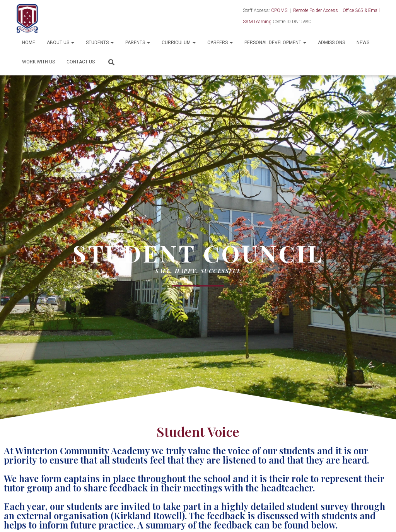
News (363, 43)
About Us (61, 43)
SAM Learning (257, 22)
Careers (220, 43)
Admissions (331, 43)
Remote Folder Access (316, 10)
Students (100, 43)
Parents (138, 43)
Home (29, 43)
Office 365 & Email (361, 10)
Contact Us (81, 62)
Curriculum (179, 43)
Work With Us (38, 62)
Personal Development (275, 43)
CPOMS (279, 10)
